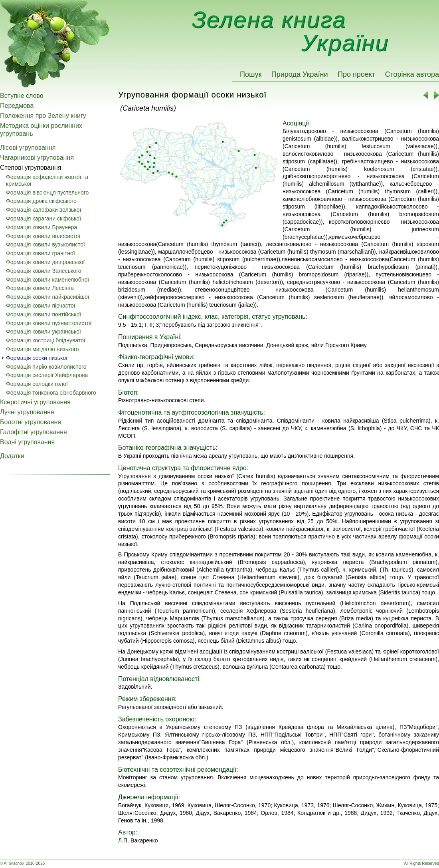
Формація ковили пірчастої (41, 306)
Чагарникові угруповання (37, 158)
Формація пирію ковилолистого (46, 367)
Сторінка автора (412, 74)
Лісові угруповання (28, 148)
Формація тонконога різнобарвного (51, 393)
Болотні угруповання (31, 422)
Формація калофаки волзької (44, 210)
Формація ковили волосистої (43, 236)
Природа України (300, 74)
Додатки (12, 456)
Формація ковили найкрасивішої (48, 297)
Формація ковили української (44, 332)
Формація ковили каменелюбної (47, 280)
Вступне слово (22, 96)
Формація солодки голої (37, 384)
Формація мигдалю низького (43, 349)
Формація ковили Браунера (42, 227)
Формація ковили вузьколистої (45, 244)
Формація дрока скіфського (41, 201)
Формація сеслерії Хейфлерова (47, 375)
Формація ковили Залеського (44, 271)
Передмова (17, 106)
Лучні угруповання (27, 412)
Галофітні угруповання (34, 432)
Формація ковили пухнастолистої (49, 323)
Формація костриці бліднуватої (46, 340)
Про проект (356, 74)
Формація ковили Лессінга (40, 288)
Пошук (251, 74)
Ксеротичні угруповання (35, 402)
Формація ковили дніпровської (45, 262)
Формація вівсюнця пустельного (47, 193)
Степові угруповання (31, 168)
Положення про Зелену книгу (43, 116)
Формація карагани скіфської (44, 218)
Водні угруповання (27, 442)
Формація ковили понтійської (44, 314)
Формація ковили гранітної (41, 253)
